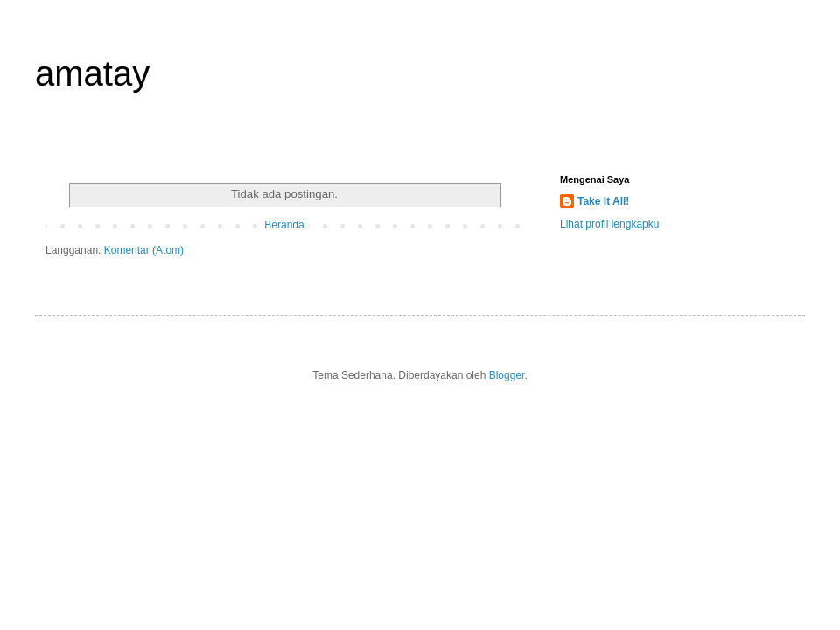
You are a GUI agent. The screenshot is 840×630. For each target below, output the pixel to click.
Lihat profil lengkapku (609, 224)
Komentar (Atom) (144, 250)
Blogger (507, 375)
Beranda (284, 225)
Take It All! (603, 201)
